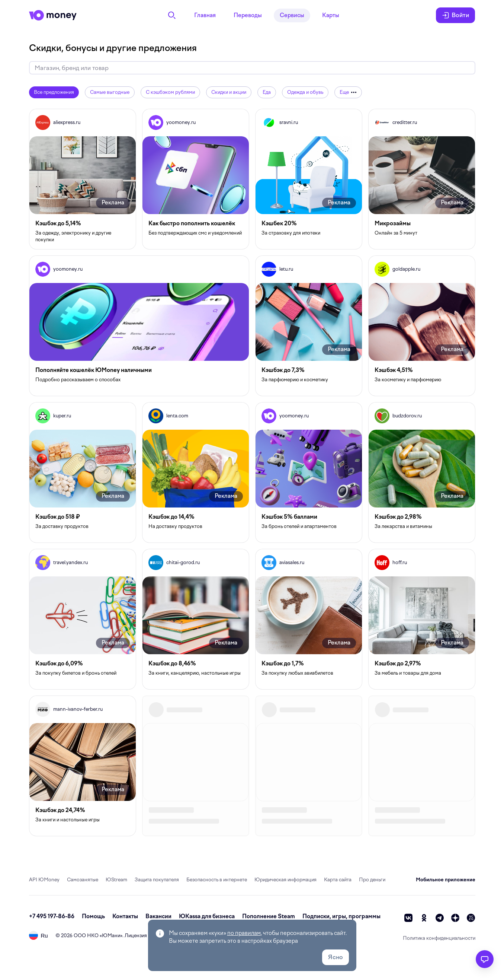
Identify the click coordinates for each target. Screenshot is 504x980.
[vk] (408, 918)
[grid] (252, 472)
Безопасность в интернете (217, 880)
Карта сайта (338, 880)
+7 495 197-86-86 (52, 916)
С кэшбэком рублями (170, 92)
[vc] (471, 918)
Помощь (93, 916)
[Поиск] (172, 15)
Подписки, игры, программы (341, 916)
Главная (205, 15)
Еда (267, 92)
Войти (455, 15)
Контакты (125, 916)
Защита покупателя (157, 880)
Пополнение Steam (269, 916)
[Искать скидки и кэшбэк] (252, 68)
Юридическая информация (285, 880)
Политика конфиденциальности (439, 938)
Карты (331, 15)
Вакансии (158, 916)
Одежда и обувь (305, 92)
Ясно (336, 957)
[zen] (455, 918)
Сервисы (292, 15)
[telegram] (440, 918)
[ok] (424, 918)
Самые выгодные (110, 92)
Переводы (248, 15)
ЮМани (111, 936)
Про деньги (372, 880)
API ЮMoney (44, 880)
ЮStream (116, 880)
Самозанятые (83, 880)
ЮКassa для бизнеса (207, 916)
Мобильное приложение (446, 880)
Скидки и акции (229, 92)
